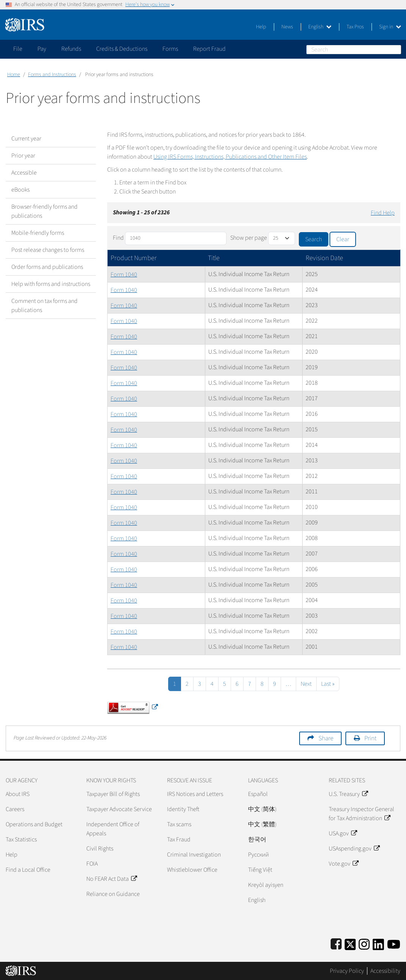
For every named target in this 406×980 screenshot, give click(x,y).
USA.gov (343, 833)
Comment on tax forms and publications (45, 306)
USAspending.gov (354, 849)
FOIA (92, 864)
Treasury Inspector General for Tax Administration (361, 814)
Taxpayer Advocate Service (119, 809)
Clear (343, 239)
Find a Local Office (28, 870)
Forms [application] (170, 49)
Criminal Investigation (194, 855)
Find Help (383, 213)
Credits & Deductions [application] (122, 49)
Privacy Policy (347, 971)
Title (214, 258)
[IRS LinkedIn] (378, 943)
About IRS (18, 794)
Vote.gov (344, 864)
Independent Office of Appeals (113, 829)
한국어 (257, 840)
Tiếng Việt (260, 870)
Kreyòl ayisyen (266, 885)
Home (14, 75)
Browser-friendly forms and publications (45, 211)
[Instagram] (364, 943)
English (320, 27)
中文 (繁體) (262, 824)
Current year (26, 139)
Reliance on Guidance (113, 894)
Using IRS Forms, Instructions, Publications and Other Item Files (230, 157)
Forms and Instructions (52, 75)
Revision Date (324, 258)
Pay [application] (42, 49)
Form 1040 (124, 275)
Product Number (134, 258)
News (287, 27)
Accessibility (385, 971)
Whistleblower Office (192, 870)
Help (261, 27)
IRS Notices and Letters (195, 794)
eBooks (20, 190)
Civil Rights (100, 849)
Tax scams (179, 824)
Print (370, 738)
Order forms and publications (47, 267)
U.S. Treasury (348, 794)
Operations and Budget (34, 824)
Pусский (258, 855)
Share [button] (326, 738)
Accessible (24, 173)
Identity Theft (183, 809)
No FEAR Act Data (112, 879)
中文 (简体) (262, 809)
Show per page (249, 238)
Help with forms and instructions (51, 284)
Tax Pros (355, 27)
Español (258, 794)
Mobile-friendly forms (38, 233)
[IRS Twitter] (350, 943)
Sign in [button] (390, 27)
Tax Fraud (179, 840)
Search (397, 49)
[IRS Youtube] (394, 943)
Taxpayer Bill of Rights (113, 794)
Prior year (23, 156)
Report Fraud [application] (209, 49)
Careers (15, 809)
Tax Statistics (21, 840)
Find (118, 238)
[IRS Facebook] (336, 943)
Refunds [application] (71, 49)
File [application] (18, 49)
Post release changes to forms (48, 250)
